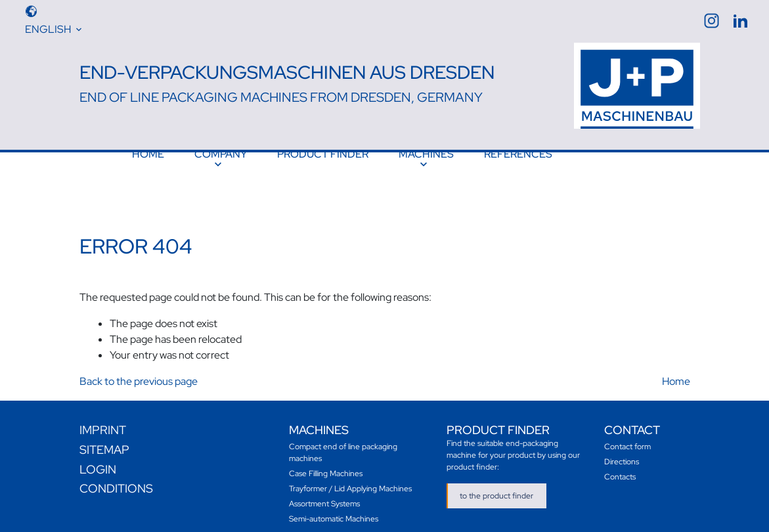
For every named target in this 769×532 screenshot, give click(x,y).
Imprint (103, 423)
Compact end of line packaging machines (343, 446)
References (518, 154)
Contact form (627, 440)
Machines (426, 154)
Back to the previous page (139, 375)
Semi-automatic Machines (334, 512)
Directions (622, 455)
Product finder (323, 154)
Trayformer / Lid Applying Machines (350, 482)
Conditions (116, 482)
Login (98, 462)
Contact (632, 423)
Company (221, 154)
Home (148, 154)
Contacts (620, 470)
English (48, 29)
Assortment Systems (324, 497)
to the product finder (496, 489)
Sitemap (104, 443)
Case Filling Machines (326, 467)
